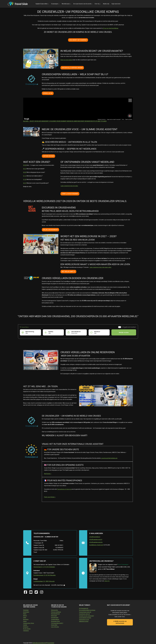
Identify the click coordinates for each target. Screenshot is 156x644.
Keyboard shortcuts (102, 119)
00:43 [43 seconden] (25, 172)
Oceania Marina (55, 619)
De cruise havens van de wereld (82, 4)
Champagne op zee (84, 620)
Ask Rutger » (48, 474)
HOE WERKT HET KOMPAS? (78, 40)
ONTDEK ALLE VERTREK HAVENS (72, 68)
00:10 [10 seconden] (25, 169)
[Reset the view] (130, 116)
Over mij (97, 4)
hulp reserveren (116, 4)
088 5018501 (59, 545)
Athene (25, 616)
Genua (25, 621)
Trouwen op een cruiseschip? (86, 616)
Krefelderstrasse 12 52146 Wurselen (45, 575)
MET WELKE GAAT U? (68, 272)
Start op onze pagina (66, 60)
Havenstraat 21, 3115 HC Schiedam (44, 567)
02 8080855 (59, 548)
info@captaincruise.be (96, 542)
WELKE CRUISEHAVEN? (50, 230)
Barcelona (26, 619)
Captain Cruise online (42, 4)
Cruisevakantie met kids (85, 618)
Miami (25, 614)
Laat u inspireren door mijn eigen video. (101, 267)
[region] (78, 109)
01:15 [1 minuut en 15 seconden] (25, 176)
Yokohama (26, 631)
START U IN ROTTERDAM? (70, 194)
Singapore (26, 627)
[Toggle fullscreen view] (130, 100)
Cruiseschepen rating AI (85, 612)
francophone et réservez (64, 489)
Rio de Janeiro (27, 629)
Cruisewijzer (55, 4)
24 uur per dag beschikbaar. (111, 28)
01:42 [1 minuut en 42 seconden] (25, 179)
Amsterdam (26, 612)
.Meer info (107, 581)
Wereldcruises (66, 4)
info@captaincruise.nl (96, 540)
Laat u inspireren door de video (69, 186)
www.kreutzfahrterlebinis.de (109, 458)
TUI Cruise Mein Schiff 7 (57, 623)
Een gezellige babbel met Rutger (87, 610)
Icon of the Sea (55, 627)
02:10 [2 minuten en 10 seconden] (25, 183)
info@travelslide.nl (95, 537)
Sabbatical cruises (84, 621)
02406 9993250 (58, 550)
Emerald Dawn (55, 618)
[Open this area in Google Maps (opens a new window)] (27, 119)
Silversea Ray (54, 610)
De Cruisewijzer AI (84, 608)
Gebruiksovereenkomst (39, 643)
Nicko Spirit (54, 616)
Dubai (25, 618)
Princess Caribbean (56, 612)
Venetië (25, 625)
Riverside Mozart (55, 614)
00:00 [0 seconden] (25, 165)
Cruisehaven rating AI (84, 614)
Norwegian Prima (55, 621)
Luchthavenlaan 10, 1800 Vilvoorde (44, 581)
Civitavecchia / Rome (29, 623)
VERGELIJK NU (48, 93)
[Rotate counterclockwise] (128, 116)
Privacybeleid (50, 643)
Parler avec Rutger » (50, 497)
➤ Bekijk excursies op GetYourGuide (120, 622)
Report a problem (129, 119)
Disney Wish (54, 625)
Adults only (106, 4)
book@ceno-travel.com (96, 545)
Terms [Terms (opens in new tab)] (123, 119)
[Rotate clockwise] (131, 116)
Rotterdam (26, 610)
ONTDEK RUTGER (48, 156)
